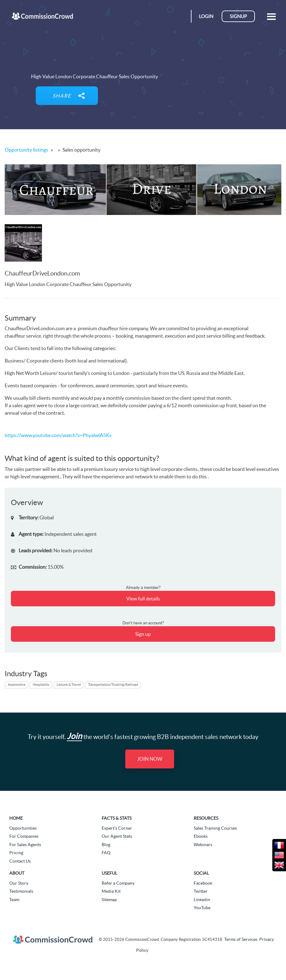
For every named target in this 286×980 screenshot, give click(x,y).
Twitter (201, 891)
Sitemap (109, 900)
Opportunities (23, 828)
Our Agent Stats (117, 836)
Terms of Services (241, 939)
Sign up (143, 634)
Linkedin (202, 900)
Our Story (19, 883)
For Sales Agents (25, 845)
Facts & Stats (117, 818)
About (17, 873)
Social (201, 873)
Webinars (203, 845)
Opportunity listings (26, 150)
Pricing (16, 853)
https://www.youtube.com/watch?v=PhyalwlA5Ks (58, 435)
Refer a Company (118, 883)
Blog (106, 845)
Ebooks (201, 836)
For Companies (24, 836)
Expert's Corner (117, 828)
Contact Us (20, 861)
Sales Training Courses (215, 828)
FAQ (106, 853)
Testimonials (21, 891)
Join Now (150, 759)
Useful (109, 873)
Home (16, 818)
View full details (143, 599)
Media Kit (111, 891)
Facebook (203, 883)
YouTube (202, 908)
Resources (206, 818)
